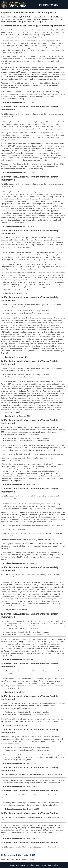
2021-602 (10, 17)
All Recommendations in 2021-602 (18, 855)
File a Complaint (53, 865)
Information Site (49, 5)
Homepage (36, 865)
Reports (44, 865)
